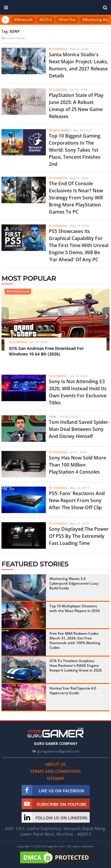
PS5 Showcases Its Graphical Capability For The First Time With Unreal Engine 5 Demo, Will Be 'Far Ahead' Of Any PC (79, 245)
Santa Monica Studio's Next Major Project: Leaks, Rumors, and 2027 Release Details (78, 65)
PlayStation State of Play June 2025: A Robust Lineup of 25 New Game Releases (76, 106)
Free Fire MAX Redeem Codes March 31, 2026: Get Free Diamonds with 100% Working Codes (75, 640)
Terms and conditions (55, 771)
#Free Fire (67, 20)
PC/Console (58, 49)
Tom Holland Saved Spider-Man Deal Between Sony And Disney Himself (79, 429)
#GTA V (46, 20)
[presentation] (4, 316)
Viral (53, 416)
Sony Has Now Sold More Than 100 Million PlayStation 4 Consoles (77, 465)
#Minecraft (23, 20)
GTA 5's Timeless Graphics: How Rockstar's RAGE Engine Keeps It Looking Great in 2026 (76, 666)
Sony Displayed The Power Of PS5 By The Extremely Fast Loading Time (79, 536)
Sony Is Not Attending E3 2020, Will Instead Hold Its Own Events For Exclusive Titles (78, 392)
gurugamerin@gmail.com (58, 751)
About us (55, 764)
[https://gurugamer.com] (56, 733)
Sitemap (55, 778)
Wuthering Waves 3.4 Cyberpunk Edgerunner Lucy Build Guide (74, 583)
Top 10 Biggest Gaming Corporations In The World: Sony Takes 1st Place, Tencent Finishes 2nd (75, 150)
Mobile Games (60, 130)
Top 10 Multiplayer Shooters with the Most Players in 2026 (75, 608)
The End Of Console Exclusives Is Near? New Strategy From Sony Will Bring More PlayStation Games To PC (76, 198)
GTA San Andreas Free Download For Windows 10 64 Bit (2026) (46, 351)
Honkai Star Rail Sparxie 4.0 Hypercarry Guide (73, 691)
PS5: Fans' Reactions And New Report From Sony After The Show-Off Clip (77, 500)
